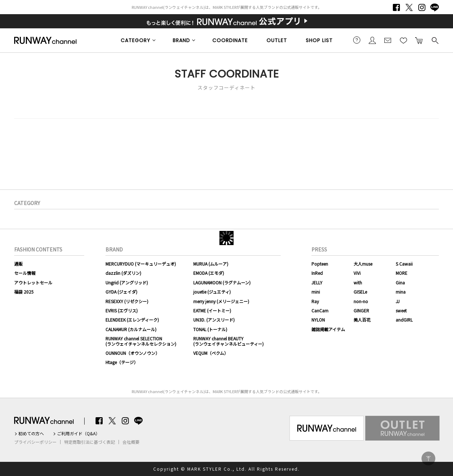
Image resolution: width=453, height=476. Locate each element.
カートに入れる (419, 40)
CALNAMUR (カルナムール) (131, 329)
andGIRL (404, 320)
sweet (401, 310)
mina (401, 292)
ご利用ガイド (357, 40)
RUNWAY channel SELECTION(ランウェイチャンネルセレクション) (141, 341)
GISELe (360, 292)
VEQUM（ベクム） (211, 353)
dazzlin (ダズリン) (123, 273)
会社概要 (131, 442)
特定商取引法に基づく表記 (90, 442)
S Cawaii (404, 264)
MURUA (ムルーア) (211, 264)
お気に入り (403, 40)
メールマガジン (388, 40)
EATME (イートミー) (212, 310)
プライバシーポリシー (35, 442)
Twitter (409, 7)
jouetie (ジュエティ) (212, 292)
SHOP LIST (319, 40)
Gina (400, 282)
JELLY (317, 282)
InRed (317, 273)
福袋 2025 (24, 292)
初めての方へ (31, 433)
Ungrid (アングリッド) (127, 282)
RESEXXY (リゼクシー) (127, 301)
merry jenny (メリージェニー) (221, 301)
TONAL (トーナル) (210, 329)
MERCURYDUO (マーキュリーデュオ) (141, 264)
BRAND (181, 40)
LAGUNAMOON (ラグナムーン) (222, 282)
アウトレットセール (33, 282)
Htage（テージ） (122, 362)
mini (316, 292)
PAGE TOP (428, 458)
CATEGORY (136, 40)
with (358, 282)
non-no (361, 301)
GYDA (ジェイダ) (121, 292)
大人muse (363, 264)
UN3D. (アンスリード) (214, 320)
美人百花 (362, 320)
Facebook (396, 7)
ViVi (357, 273)
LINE (435, 7)
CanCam (320, 310)
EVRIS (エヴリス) (122, 310)
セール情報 (25, 273)
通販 (18, 264)
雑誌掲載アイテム (328, 329)
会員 (372, 40)
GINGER (361, 310)
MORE (402, 273)
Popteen (320, 264)
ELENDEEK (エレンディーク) (132, 320)
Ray (315, 301)
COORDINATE (230, 40)
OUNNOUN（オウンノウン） (133, 353)
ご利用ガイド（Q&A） (78, 433)
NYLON (318, 320)
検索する (435, 40)
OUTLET (277, 40)
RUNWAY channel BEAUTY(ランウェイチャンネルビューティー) (228, 341)
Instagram (422, 7)
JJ (398, 301)
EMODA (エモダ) (209, 273)
